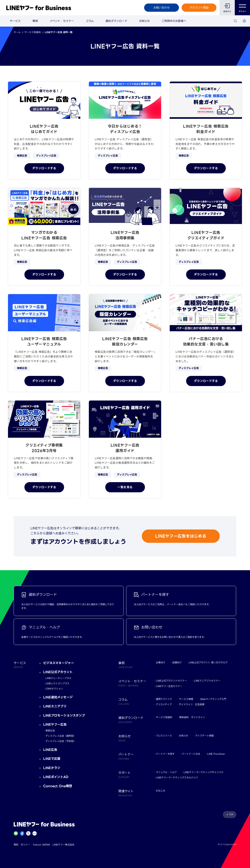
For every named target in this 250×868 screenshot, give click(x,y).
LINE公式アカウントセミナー (171, 681)
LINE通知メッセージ (58, 697)
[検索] (235, 21)
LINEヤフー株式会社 (63, 845)
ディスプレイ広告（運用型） (61, 736)
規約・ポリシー (22, 845)
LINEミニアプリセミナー (207, 681)
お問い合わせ (162, 8)
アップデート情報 (204, 736)
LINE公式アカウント (58, 672)
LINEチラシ (52, 768)
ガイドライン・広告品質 (192, 704)
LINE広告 (50, 750)
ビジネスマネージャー (59, 663)
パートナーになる (191, 754)
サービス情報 (186, 699)
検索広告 (50, 731)
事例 (35, 21)
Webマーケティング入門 (213, 699)
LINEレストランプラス (57, 683)
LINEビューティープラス (58, 678)
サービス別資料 (33, 32)
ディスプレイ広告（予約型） (61, 741)
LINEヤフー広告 (55, 724)
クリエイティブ (164, 704)
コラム (90, 21)
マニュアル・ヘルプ (166, 772)
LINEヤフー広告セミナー (169, 686)
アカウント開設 (199, 8)
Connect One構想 (58, 786)
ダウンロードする (44, 168)
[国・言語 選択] (244, 21)
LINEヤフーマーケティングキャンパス (204, 772)
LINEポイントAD (56, 777)
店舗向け (177, 662)
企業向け (161, 662)
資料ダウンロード (116, 21)
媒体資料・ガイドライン (192, 717)
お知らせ (144, 21)
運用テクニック (164, 699)
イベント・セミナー (62, 21)
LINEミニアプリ (55, 706)
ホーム (17, 32)
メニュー (242, 8)
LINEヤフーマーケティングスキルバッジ (177, 778)
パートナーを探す (165, 754)
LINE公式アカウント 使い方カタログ (208, 662)
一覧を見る (125, 487)
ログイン (227, 11)
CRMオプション (54, 689)
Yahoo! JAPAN (41, 845)
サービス (15, 21)
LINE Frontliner (216, 754)
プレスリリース (164, 736)
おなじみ (161, 791)
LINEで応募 (52, 759)
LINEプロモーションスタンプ (64, 715)
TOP (231, 814)
